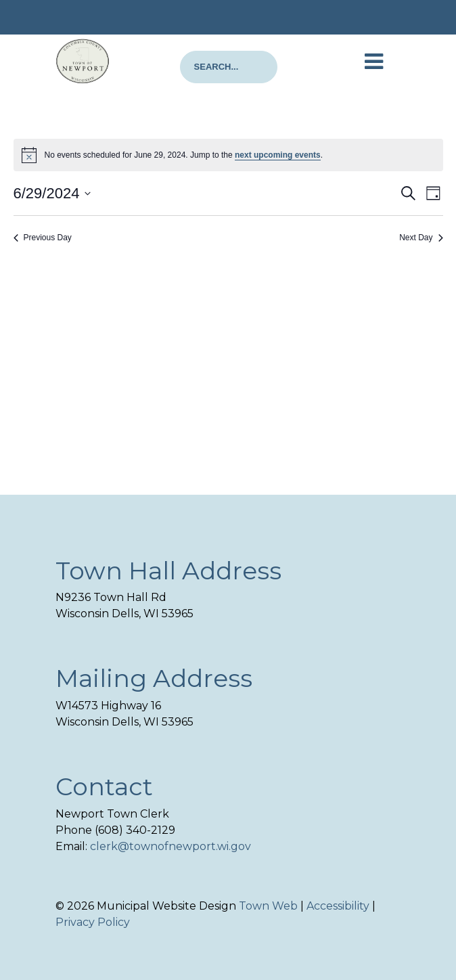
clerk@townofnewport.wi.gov (170, 846)
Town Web (268, 906)
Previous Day (43, 238)
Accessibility (338, 906)
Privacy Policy (93, 922)
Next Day (421, 238)
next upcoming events (278, 155)
